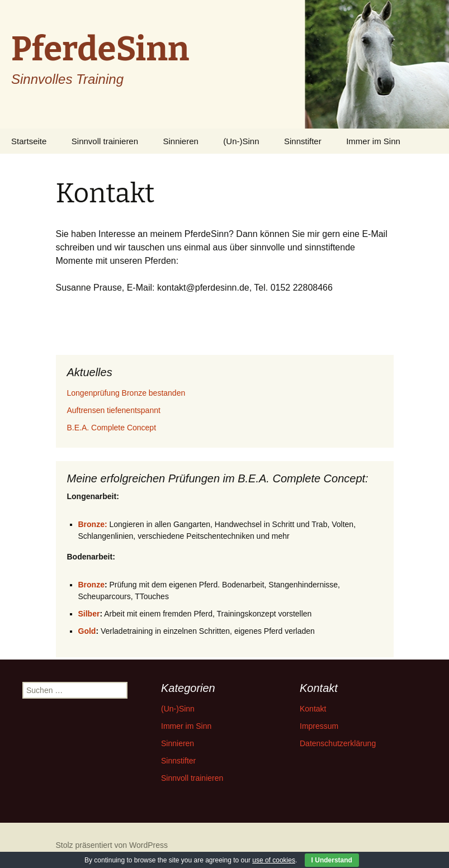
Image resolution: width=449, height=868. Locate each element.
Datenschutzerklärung (338, 743)
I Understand (332, 860)
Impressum (319, 726)
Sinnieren (181, 141)
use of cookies (274, 860)
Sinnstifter (303, 141)
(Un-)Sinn (241, 141)
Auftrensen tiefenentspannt (114, 410)
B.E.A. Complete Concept (112, 428)
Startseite (29, 141)
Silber (89, 614)
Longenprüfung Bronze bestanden (126, 393)
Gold (87, 631)
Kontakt (313, 709)
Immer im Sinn (373, 141)
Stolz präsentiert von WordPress (112, 845)
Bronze (91, 585)
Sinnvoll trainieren (105, 141)
